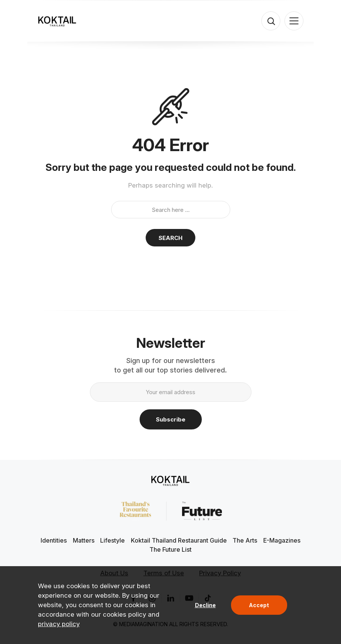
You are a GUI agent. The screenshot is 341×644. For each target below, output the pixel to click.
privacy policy (59, 624)
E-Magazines (282, 540)
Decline (205, 605)
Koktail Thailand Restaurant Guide (179, 540)
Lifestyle (112, 540)
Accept (259, 605)
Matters (84, 540)
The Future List (170, 549)
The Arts (245, 540)
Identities (54, 540)
